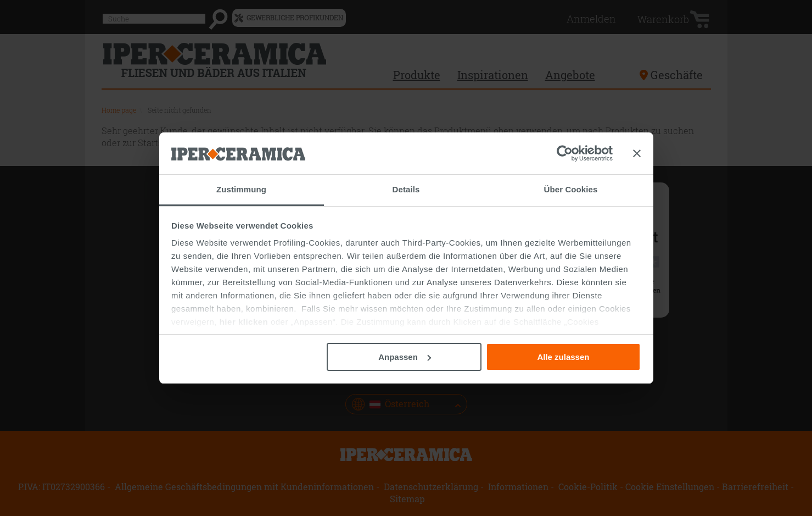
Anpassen (405, 357)
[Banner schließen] (637, 153)
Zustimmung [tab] (241, 189)
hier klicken (244, 322)
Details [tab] (406, 189)
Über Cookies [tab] (571, 189)
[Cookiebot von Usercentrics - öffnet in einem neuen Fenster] (565, 153)
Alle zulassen (563, 357)
